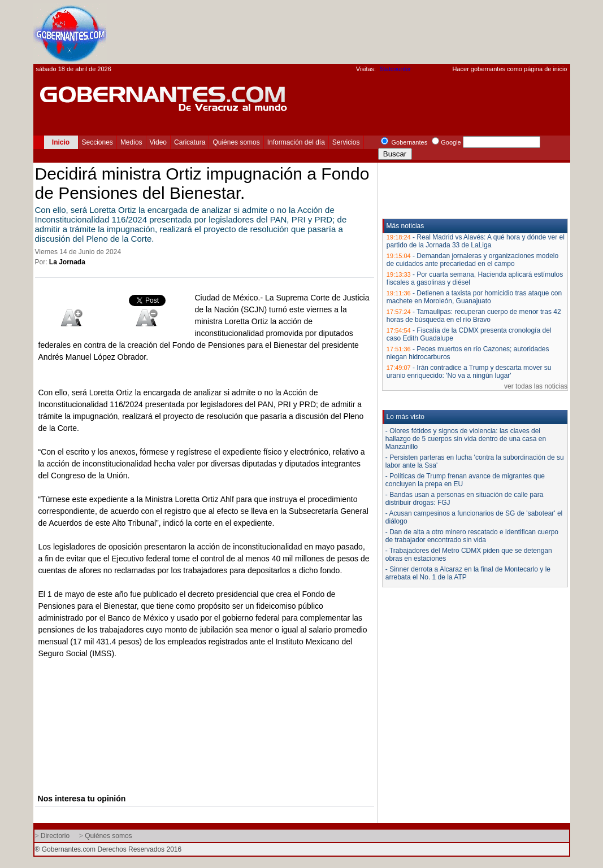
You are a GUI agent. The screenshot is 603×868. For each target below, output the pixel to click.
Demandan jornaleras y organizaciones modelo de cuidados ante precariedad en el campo (472, 260)
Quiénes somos (236, 142)
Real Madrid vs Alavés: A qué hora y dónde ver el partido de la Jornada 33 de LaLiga (476, 241)
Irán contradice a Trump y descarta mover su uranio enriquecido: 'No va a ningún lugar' (469, 372)
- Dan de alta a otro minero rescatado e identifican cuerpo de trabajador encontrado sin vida (472, 536)
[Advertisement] (365, 32)
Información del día (296, 142)
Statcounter (395, 69)
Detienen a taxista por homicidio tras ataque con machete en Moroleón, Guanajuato (474, 297)
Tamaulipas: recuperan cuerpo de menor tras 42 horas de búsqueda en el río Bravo (474, 316)
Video (158, 142)
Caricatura (190, 142)
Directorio (55, 836)
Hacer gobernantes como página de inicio (509, 69)
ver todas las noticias (536, 386)
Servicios (346, 142)
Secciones (97, 142)
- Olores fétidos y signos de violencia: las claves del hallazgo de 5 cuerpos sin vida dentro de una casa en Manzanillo (466, 439)
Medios (131, 142)
